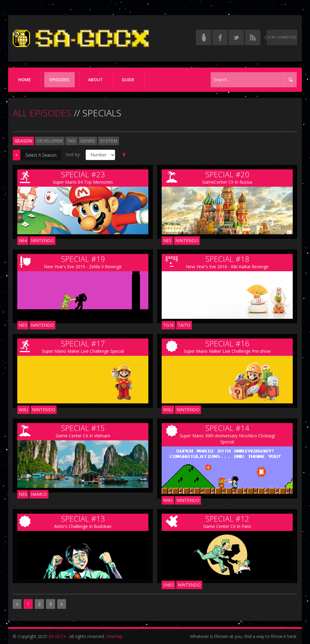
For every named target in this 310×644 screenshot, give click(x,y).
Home (25, 80)
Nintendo (42, 240)
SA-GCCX (57, 636)
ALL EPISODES (42, 113)
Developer (50, 141)
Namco (39, 494)
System (109, 141)
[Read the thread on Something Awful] (204, 37)
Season (23, 141)
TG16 (168, 325)
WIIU (23, 410)
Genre (88, 141)
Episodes (59, 80)
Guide (128, 80)
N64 (23, 240)
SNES (168, 585)
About (96, 80)
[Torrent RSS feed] (253, 37)
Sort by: (73, 154)
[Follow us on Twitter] (236, 37)
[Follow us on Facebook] (220, 37)
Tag (71, 141)
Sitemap (114, 636)
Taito (184, 325)
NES (167, 240)
